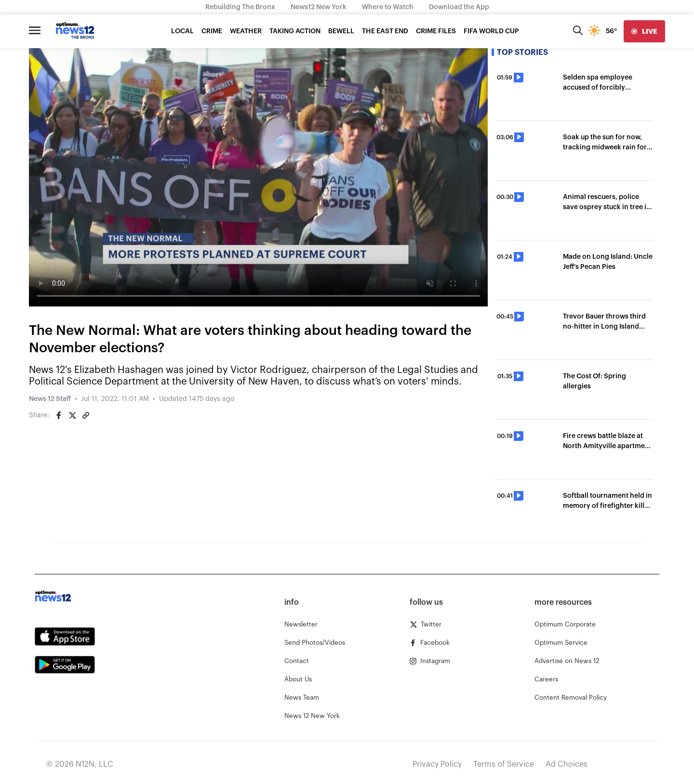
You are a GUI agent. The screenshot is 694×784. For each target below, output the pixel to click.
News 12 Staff (50, 399)
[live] (644, 31)
